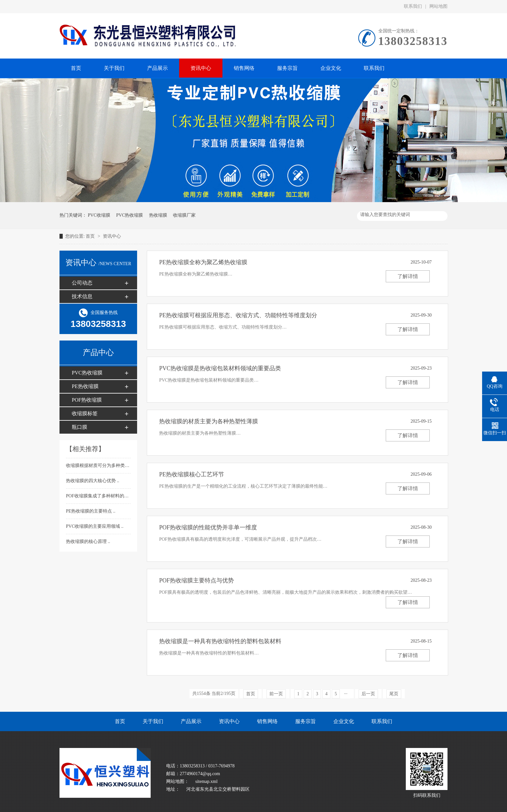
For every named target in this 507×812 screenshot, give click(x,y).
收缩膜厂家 (184, 215)
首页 (91, 236)
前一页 (276, 694)
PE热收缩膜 (85, 386)
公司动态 (82, 283)
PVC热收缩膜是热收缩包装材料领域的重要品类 (220, 368)
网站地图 (438, 6)
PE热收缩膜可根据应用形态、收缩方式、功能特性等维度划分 (238, 315)
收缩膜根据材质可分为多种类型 (98, 466)
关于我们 (153, 721)
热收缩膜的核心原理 (87, 541)
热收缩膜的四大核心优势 (92, 481)
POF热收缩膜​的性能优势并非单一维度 (208, 527)
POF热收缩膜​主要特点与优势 (196, 580)
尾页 (394, 694)
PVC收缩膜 (99, 215)
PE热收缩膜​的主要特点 (90, 511)
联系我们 (413, 6)
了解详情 (408, 276)
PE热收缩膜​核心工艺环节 (192, 474)
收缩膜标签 (85, 413)
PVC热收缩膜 (129, 215)
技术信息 (82, 296)
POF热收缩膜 (87, 400)
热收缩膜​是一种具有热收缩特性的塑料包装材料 (220, 641)
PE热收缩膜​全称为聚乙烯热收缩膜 (203, 262)
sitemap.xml (206, 781)
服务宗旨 (306, 721)
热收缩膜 (158, 215)
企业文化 (344, 721)
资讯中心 (112, 236)
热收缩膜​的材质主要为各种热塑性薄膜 (209, 421)
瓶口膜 (80, 427)
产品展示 (191, 721)
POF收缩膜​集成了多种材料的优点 (100, 496)
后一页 (368, 694)
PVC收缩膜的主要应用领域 (94, 526)
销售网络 (267, 721)
